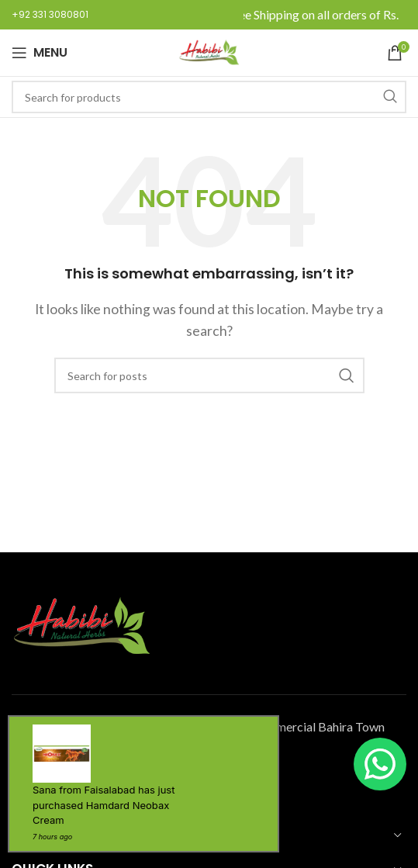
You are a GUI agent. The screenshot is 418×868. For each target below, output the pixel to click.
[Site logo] (209, 51)
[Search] (209, 97)
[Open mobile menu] (40, 53)
